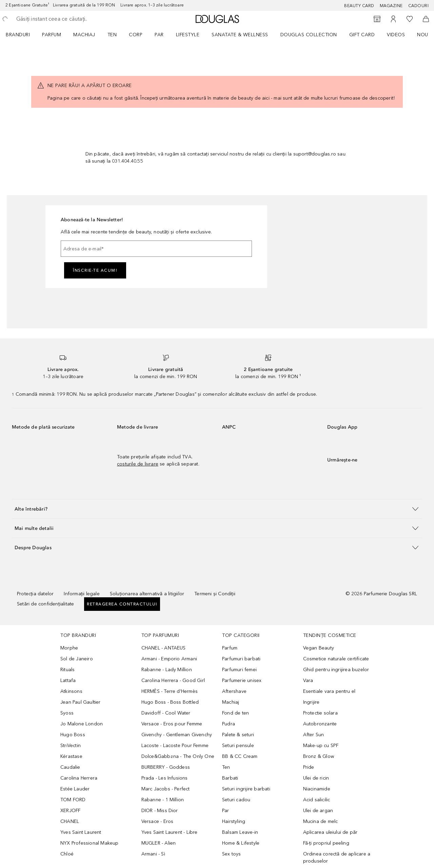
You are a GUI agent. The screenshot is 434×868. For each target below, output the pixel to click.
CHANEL (70, 821)
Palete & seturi (238, 735)
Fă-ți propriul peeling (326, 843)
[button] (217, 509)
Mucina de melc (321, 821)
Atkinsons (71, 691)
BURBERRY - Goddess (166, 767)
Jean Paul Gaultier (81, 702)
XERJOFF (70, 811)
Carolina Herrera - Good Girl (173, 680)
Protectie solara (320, 713)
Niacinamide (317, 789)
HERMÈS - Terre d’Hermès (170, 691)
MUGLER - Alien (159, 843)
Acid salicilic (317, 800)
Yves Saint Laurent (81, 832)
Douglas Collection (309, 35)
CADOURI (419, 6)
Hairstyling (234, 821)
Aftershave (234, 691)
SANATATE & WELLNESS (240, 35)
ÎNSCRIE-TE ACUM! (95, 270)
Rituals (67, 670)
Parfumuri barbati (241, 659)
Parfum (52, 35)
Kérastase (71, 756)
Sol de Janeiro (77, 659)
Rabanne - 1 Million (163, 800)
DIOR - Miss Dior (160, 811)
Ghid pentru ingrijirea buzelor (336, 670)
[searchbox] (66, 19)
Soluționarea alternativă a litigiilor (147, 594)
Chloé (67, 854)
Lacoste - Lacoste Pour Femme (175, 746)
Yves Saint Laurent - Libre (170, 832)
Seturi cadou (236, 800)
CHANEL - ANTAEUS (164, 648)
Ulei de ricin (316, 778)
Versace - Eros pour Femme (172, 724)
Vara (308, 680)
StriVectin (71, 746)
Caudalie (70, 767)
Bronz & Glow (319, 756)
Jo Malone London (82, 724)
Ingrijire (311, 702)
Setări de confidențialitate (45, 604)
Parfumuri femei (239, 670)
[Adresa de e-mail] (156, 249)
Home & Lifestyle (241, 843)
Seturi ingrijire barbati (246, 789)
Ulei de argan (318, 811)
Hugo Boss (73, 735)
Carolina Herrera (79, 778)
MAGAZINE (391, 6)
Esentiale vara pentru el (329, 691)
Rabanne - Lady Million (167, 670)
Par (159, 35)
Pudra (229, 724)
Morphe (69, 648)
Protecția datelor (35, 594)
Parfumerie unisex (242, 680)
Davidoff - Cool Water (166, 713)
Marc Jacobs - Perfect (166, 789)
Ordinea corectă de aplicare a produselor (337, 857)
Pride (309, 767)
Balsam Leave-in (240, 832)
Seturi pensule (238, 746)
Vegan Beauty (319, 648)
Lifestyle (188, 35)
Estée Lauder (75, 789)
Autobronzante (320, 724)
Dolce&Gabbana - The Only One (178, 756)
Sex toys (232, 854)
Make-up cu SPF (321, 746)
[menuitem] (22, 35)
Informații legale (82, 594)
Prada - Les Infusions (165, 778)
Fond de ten (235, 713)
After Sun (314, 735)
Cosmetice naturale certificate (336, 659)
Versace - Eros (157, 821)
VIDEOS (396, 35)
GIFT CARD (362, 35)
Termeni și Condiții (215, 594)
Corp (136, 35)
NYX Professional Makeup (90, 843)
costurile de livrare (138, 464)
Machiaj (84, 35)
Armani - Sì (153, 854)
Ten (112, 35)
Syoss (67, 713)
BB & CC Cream (240, 756)
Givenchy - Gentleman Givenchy (177, 735)
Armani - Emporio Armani (169, 659)
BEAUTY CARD (359, 6)
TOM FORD (73, 800)
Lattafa (68, 680)
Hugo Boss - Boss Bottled (170, 702)
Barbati (230, 778)
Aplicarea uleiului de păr (330, 832)
